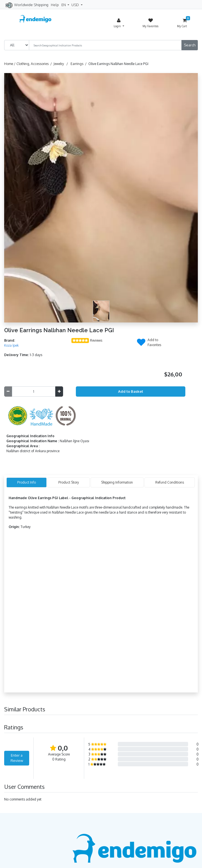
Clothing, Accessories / (35, 64)
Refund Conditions (170, 482)
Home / (10, 64)
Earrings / (79, 64)
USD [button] (76, 5)
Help (55, 5)
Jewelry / (62, 64)
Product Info (27, 482)
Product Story (69, 482)
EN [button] (64, 5)
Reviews (96, 340)
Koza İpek (11, 345)
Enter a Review (17, 758)
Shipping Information (117, 482)
